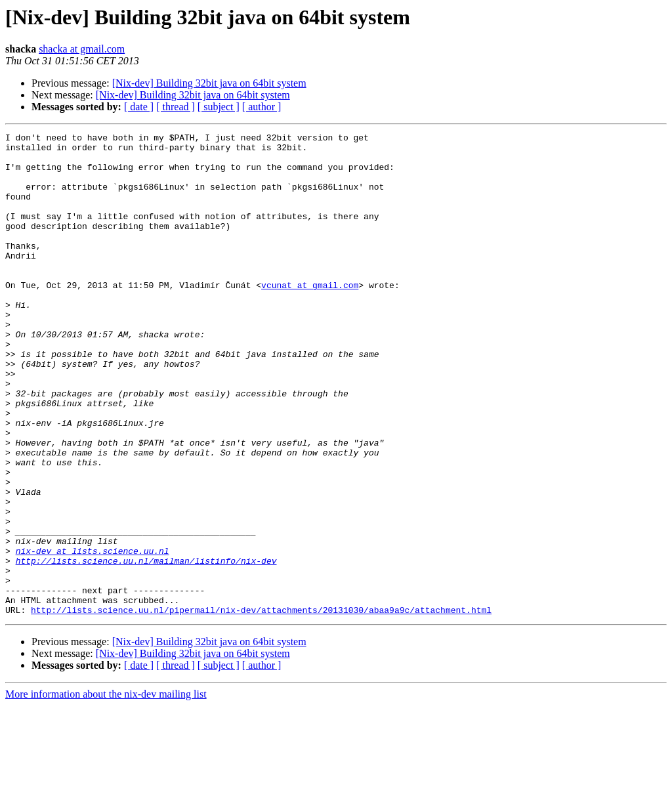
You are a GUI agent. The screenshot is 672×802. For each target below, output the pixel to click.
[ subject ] (219, 107)
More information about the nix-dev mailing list (106, 791)
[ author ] (262, 107)
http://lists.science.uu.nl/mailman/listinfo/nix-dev (146, 647)
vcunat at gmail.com (310, 316)
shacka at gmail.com (82, 49)
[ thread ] (176, 107)
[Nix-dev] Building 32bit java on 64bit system (209, 83)
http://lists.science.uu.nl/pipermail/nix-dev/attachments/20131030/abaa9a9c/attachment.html (261, 706)
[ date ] (139, 107)
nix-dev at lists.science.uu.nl (93, 635)
